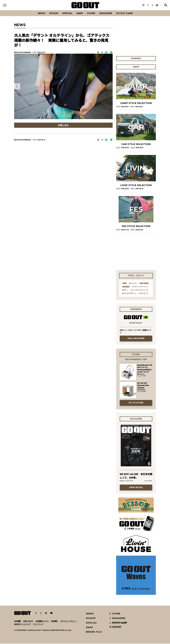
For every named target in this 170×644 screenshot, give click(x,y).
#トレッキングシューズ (139, 290)
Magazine (106, 13)
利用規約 (54, 621)
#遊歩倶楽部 (144, 284)
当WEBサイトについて (22, 624)
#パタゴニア (143, 294)
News (41, 13)
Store (91, 13)
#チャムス (133, 284)
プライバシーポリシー (68, 621)
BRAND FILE (94, 632)
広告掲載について (42, 621)
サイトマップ (38, 624)
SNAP (80, 13)
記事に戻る (63, 125)
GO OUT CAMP (125, 13)
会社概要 (17, 621)
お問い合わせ (28, 621)
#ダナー (125, 290)
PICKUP (53, 13)
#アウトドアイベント (140, 287)
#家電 (124, 284)
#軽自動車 (126, 287)
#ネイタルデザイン (129, 294)
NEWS (90, 614)
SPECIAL (67, 13)
